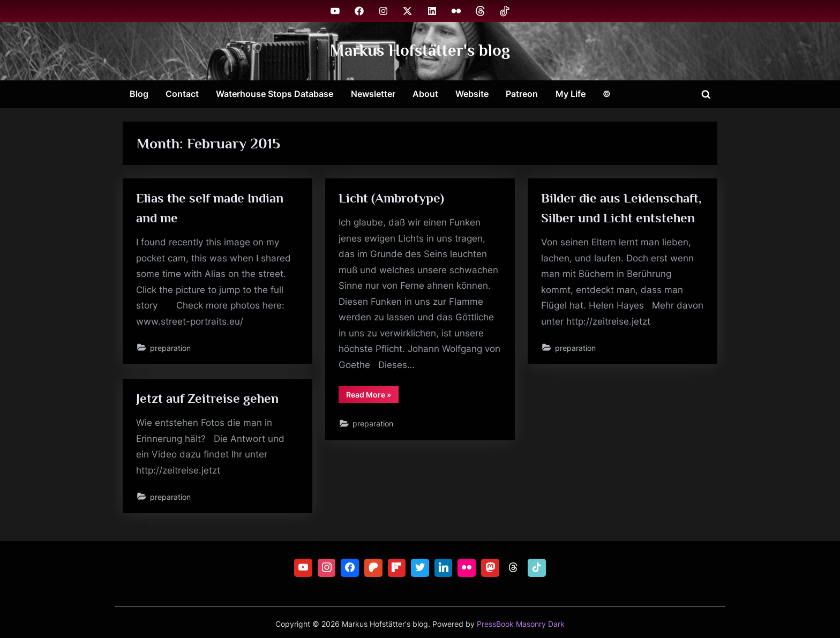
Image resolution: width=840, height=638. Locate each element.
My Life (571, 94)
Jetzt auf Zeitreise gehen (208, 399)
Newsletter (373, 94)
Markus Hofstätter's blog (420, 51)
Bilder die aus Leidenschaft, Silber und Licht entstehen (612, 218)
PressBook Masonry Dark (521, 624)
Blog (139, 94)
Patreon (522, 94)
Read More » (372, 398)
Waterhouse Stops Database (275, 94)
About (425, 94)
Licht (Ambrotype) (392, 198)
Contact (182, 94)
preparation (171, 349)
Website (472, 94)
